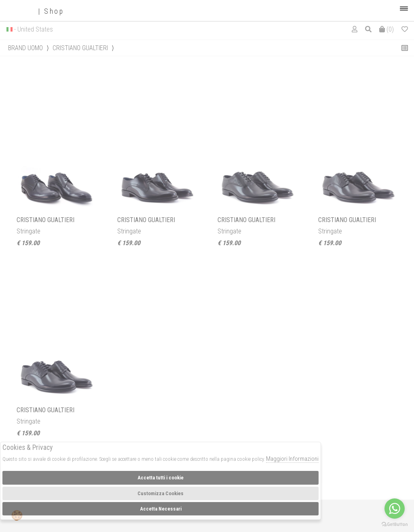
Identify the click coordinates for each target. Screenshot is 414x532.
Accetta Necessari (161, 509)
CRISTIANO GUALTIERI (80, 48)
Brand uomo (25, 48)
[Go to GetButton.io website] (395, 524)
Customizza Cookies (161, 493)
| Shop (35, 12)
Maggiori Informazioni (292, 459)
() (387, 29)
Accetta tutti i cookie (161, 478)
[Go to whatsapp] (395, 509)
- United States (34, 29)
